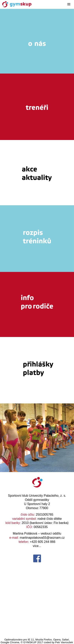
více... (37, 546)
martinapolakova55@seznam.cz (42, 538)
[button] (69, 438)
